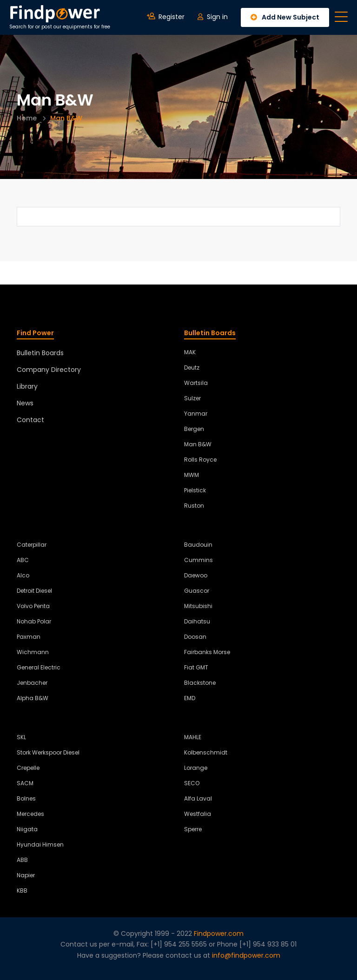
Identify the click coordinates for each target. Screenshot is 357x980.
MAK (190, 352)
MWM (192, 475)
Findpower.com (219, 934)
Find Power (35, 333)
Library (27, 386)
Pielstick (195, 490)
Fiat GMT (196, 667)
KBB (22, 891)
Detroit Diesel (34, 591)
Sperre (193, 829)
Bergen (194, 429)
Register (166, 17)
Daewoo (196, 575)
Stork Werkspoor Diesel (48, 752)
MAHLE (193, 737)
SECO (192, 783)
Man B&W (198, 444)
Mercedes (30, 814)
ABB (22, 860)
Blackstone (200, 683)
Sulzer (192, 398)
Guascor (197, 591)
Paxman (29, 637)
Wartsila (196, 383)
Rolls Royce (200, 460)
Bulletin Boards (40, 353)
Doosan (195, 637)
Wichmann (33, 652)
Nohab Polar (34, 621)
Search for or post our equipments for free (60, 17)
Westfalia (198, 814)
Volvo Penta (33, 606)
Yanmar (196, 414)
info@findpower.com (246, 955)
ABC (23, 560)
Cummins (198, 560)
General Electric (39, 667)
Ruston (194, 506)
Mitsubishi (198, 606)
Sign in (213, 17)
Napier (26, 875)
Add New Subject (285, 17)
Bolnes (26, 798)
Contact (30, 420)
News (25, 403)
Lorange (196, 768)
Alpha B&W (33, 698)
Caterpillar (32, 545)
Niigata (27, 829)
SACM (25, 783)
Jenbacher (32, 683)
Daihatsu (197, 621)
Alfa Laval (198, 798)
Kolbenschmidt (206, 752)
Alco (23, 575)
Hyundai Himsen (40, 844)
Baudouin (198, 545)
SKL (21, 737)
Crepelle (28, 768)
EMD (190, 698)
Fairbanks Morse (207, 652)
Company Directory (49, 370)
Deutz (192, 367)
